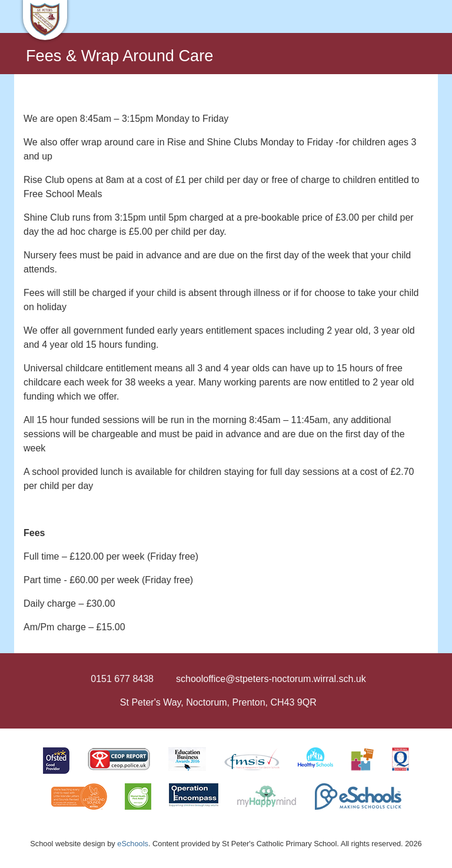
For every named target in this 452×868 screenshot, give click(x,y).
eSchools (133, 844)
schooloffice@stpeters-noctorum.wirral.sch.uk (271, 679)
